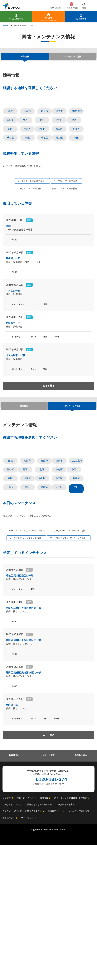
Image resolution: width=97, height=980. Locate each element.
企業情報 (7, 933)
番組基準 (52, 946)
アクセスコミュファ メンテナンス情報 (68, 670)
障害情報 (24, 473)
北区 (42, 186)
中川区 (42, 195)
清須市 (59, 177)
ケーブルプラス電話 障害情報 (31, 247)
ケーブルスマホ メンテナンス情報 (25, 670)
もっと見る (49, 452)
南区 (76, 204)
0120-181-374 (52, 914)
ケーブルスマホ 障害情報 (29, 254)
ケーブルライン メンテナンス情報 (69, 663)
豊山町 (10, 186)
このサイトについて (12, 939)
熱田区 (59, 195)
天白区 (59, 204)
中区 (74, 186)
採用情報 (44, 933)
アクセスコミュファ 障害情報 (63, 254)
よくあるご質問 (71, 8)
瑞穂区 (44, 204)
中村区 (59, 186)
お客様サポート (16, 890)
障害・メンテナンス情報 (24, 26)
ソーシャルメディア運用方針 (76, 946)
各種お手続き (81, 890)
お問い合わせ (55, 8)
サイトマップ (27, 953)
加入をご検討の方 (16, 19)
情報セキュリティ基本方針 (40, 939)
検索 (84, 8)
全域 (10, 177)
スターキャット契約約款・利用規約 (71, 933)
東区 (10, 195)
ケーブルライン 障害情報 (65, 247)
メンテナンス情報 (73, 57)
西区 (25, 186)
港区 (27, 204)
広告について (9, 953)
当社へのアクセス (25, 933)
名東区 (27, 195)
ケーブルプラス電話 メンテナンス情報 (27, 663)
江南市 (27, 177)
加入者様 (48, 19)
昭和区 (76, 195)
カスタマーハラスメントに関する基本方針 (22, 946)
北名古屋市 (76, 177)
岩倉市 (44, 177)
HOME (6, 26)
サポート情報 (48, 890)
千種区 (10, 204)
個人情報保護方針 (66, 939)
